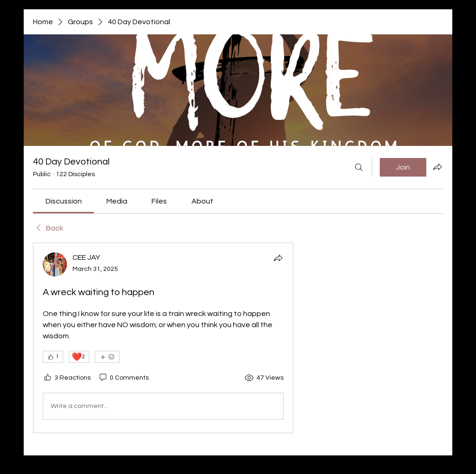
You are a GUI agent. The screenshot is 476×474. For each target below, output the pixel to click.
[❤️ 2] (79, 357)
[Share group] (437, 167)
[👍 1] (53, 357)
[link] (64, 201)
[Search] (359, 167)
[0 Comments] (123, 378)
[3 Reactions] (67, 378)
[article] (163, 338)
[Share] (278, 258)
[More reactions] (107, 357)
